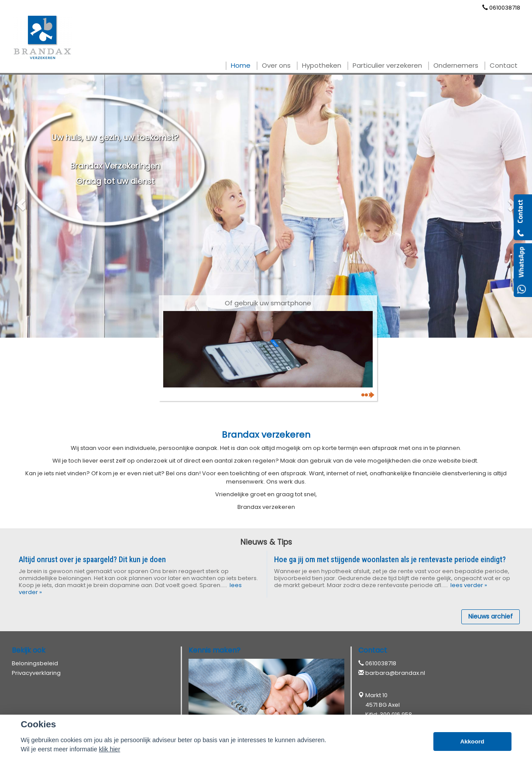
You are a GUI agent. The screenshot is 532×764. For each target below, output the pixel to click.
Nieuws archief (491, 616)
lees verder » (468, 585)
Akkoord (472, 742)
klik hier (110, 749)
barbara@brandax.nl (395, 673)
